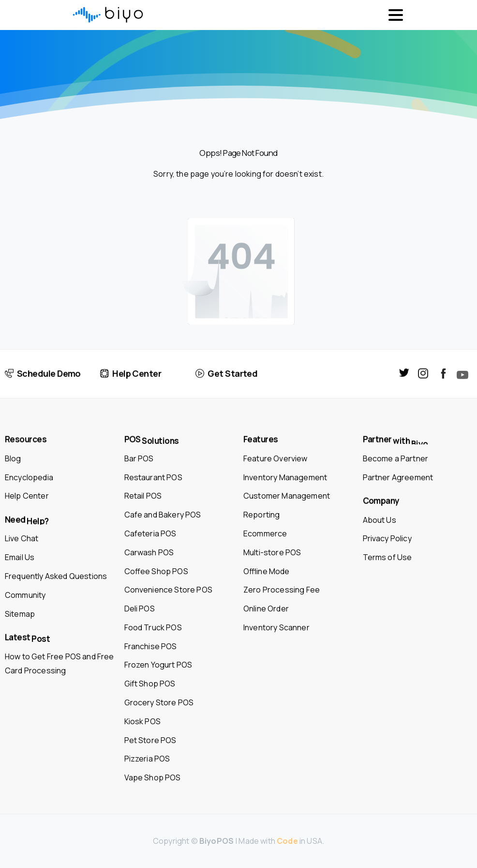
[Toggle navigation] (396, 15)
